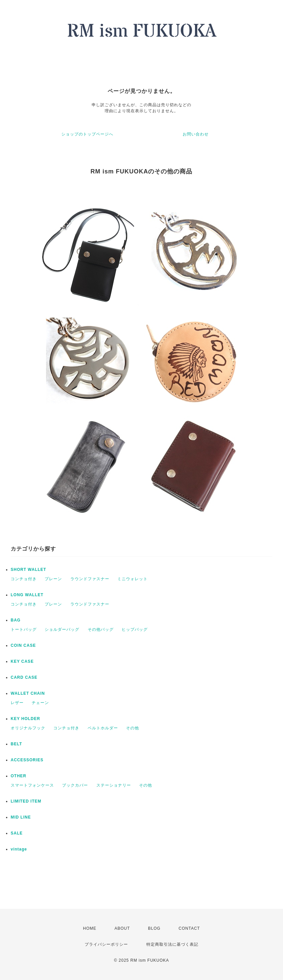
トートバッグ (24, 629)
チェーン (40, 703)
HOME (90, 928)
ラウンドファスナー (90, 579)
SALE (17, 833)
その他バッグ (101, 629)
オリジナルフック (28, 728)
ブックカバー (75, 785)
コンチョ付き (24, 579)
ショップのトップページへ (87, 134)
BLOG (154, 928)
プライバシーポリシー (106, 944)
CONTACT (189, 928)
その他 (132, 728)
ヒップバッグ (135, 629)
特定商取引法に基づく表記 (172, 944)
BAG (16, 620)
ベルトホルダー (103, 728)
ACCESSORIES (27, 760)
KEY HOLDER (25, 719)
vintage (19, 849)
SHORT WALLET (28, 570)
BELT (16, 744)
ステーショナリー (114, 785)
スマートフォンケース (32, 785)
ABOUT (122, 928)
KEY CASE (22, 661)
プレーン (53, 579)
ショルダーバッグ (62, 629)
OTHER (18, 776)
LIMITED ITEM (26, 801)
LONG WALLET (27, 595)
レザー (17, 703)
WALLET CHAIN (28, 693)
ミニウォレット (132, 579)
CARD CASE (24, 677)
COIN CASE (23, 645)
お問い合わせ (196, 134)
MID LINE (21, 817)
